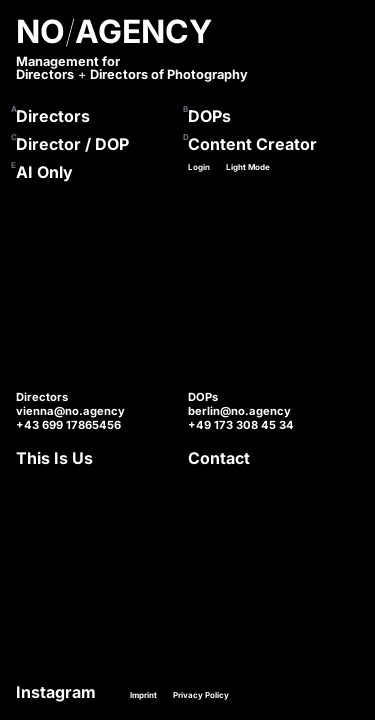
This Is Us (54, 458)
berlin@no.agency (239, 411)
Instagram (56, 692)
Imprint (143, 695)
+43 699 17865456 (68, 425)
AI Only (44, 172)
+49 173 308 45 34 (241, 425)
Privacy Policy (201, 695)
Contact (219, 458)
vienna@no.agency (70, 411)
